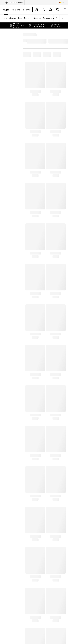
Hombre (16, 10)
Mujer (6, 10)
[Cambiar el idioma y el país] (61, 2)
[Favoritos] (58, 10)
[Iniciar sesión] (43, 10)
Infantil (27, 10)
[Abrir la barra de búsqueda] (61, 19)
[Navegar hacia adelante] (56, 19)
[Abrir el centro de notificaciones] (51, 10)
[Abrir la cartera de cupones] (36, 10)
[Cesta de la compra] (65, 10)
